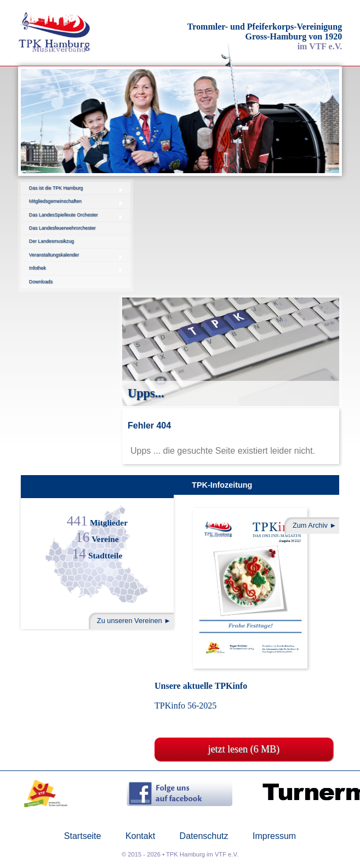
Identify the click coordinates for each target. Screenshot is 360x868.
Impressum (274, 836)
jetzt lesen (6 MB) (244, 749)
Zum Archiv (310, 525)
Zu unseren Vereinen (130, 621)
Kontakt (140, 836)
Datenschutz (204, 836)
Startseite (83, 836)
